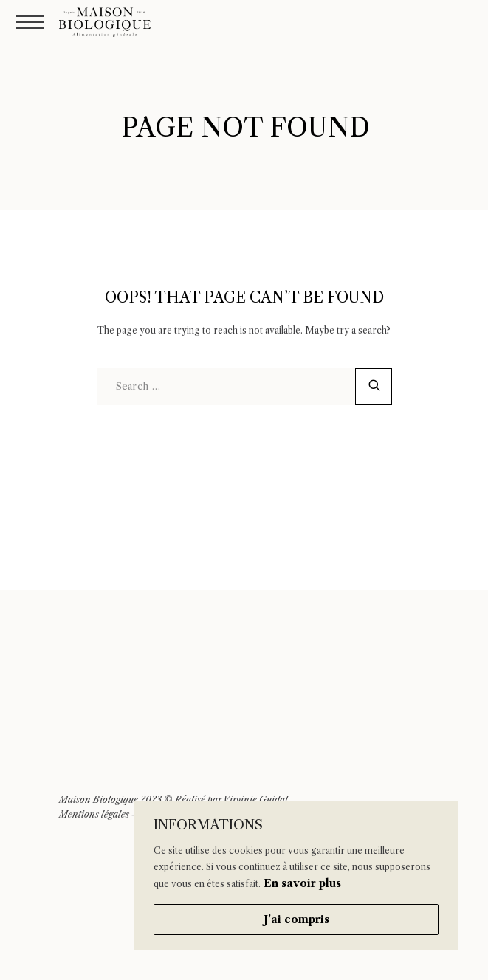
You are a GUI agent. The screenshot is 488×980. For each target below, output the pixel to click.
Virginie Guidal (255, 800)
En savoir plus (302, 883)
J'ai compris (296, 919)
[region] (296, 876)
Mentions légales (94, 814)
